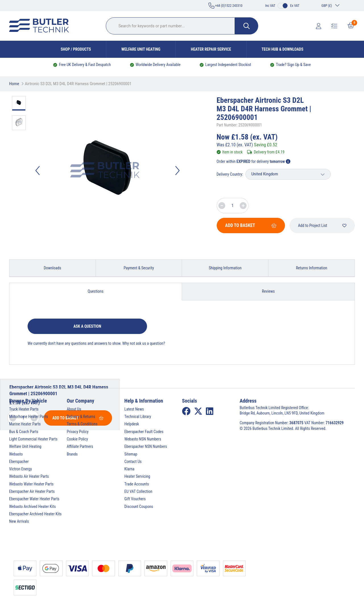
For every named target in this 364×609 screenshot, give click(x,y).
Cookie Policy (77, 439)
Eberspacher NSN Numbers (146, 446)
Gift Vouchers (135, 499)
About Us (74, 409)
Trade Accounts (136, 484)
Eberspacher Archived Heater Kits (35, 514)
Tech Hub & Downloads (283, 49)
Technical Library (138, 417)
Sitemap (131, 454)
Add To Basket (251, 225)
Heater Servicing (137, 476)
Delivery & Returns (81, 417)
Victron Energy (20, 469)
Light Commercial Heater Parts (33, 439)
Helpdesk (132, 424)
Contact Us (133, 462)
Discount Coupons (139, 507)
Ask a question (87, 326)
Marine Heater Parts (25, 424)
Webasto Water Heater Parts (31, 484)
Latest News (134, 409)
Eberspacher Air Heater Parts (32, 491)
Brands (72, 454)
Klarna (129, 469)
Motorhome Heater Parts (29, 417)
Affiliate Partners (80, 446)
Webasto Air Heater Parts (29, 476)
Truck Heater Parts (24, 409)
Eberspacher (19, 462)
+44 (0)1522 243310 (226, 6)
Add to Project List (322, 225)
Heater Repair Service (211, 49)
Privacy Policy (78, 432)
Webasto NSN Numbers (143, 439)
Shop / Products (76, 49)
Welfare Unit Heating (141, 49)
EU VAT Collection (138, 491)
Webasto (16, 454)
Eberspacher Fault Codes (144, 432)
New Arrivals (19, 521)
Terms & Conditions (82, 424)
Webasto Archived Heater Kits (32, 507)
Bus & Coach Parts (24, 432)
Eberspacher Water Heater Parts (34, 499)
